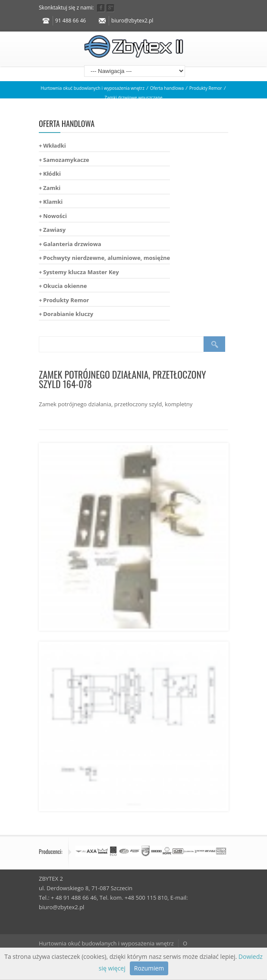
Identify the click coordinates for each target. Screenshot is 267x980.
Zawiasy (54, 230)
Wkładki (55, 145)
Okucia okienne (65, 286)
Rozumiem (149, 968)
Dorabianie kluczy (68, 314)
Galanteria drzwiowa (72, 244)
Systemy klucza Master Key (81, 272)
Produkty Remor (206, 88)
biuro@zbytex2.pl (132, 21)
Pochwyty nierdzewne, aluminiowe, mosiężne (107, 258)
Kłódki (52, 174)
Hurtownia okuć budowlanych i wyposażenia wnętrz (93, 88)
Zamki (52, 188)
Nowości (55, 216)
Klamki (53, 202)
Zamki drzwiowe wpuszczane (133, 98)
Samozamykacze (66, 160)
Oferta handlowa (167, 88)
